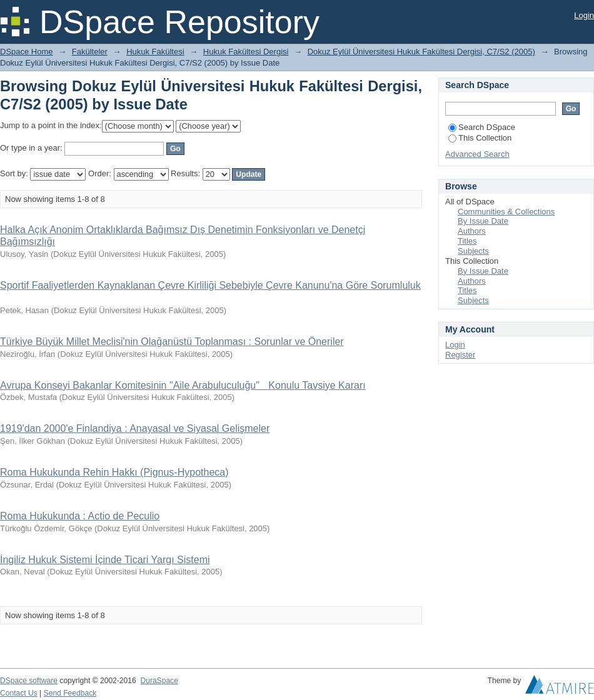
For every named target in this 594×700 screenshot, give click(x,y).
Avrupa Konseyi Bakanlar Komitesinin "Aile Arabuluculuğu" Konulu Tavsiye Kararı (183, 385)
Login (584, 15)
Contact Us (19, 693)
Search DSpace (482, 127)
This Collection (480, 138)
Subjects (473, 251)
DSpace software (29, 681)
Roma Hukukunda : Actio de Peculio (80, 516)
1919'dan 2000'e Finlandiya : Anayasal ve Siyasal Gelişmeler (135, 428)
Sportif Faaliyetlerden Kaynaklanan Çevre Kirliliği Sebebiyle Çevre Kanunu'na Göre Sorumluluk (210, 285)
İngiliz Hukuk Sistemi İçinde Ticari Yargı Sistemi (105, 560)
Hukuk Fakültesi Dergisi (246, 52)
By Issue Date (483, 221)
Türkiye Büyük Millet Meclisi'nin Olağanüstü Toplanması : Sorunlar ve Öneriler (172, 342)
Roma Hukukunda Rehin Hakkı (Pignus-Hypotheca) (114, 472)
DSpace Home (27, 52)
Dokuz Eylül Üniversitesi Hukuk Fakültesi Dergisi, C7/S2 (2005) (421, 52)
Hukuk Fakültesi (155, 52)
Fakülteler (90, 52)
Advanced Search (477, 154)
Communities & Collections (506, 212)
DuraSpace (159, 681)
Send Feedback (70, 693)
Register (460, 355)
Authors (472, 231)
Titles (467, 241)
